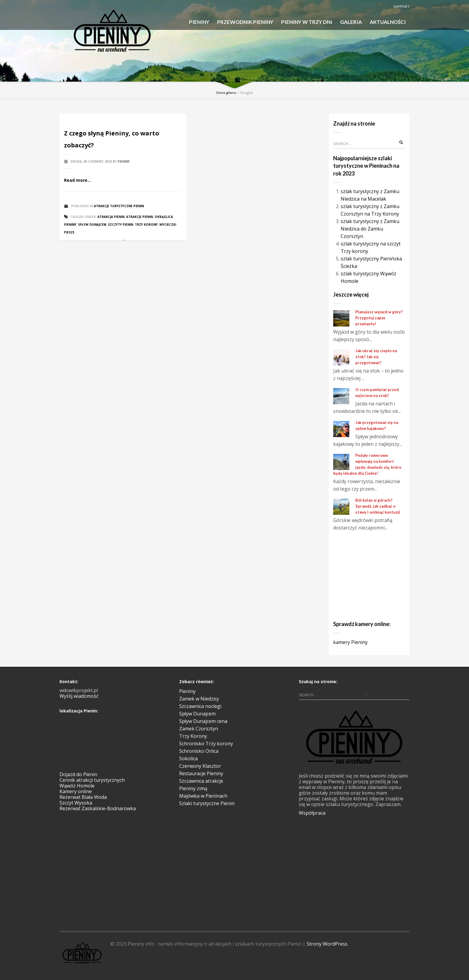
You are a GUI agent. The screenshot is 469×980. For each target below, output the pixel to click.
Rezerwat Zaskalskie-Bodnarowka (98, 808)
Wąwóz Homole (77, 786)
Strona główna (226, 93)
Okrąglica (164, 217)
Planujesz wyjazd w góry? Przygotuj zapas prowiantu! (379, 318)
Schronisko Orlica (199, 751)
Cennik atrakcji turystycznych (92, 780)
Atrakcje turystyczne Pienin (119, 206)
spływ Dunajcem (92, 225)
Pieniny (124, 161)
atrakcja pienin (111, 217)
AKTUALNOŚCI (388, 22)
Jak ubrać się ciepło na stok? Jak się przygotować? (376, 357)
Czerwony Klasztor (200, 766)
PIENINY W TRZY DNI (305, 22)
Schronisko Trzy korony (206, 744)
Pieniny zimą (193, 788)
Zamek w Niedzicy (199, 699)
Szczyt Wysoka (76, 803)
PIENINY (199, 22)
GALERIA (351, 22)
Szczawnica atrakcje (201, 781)
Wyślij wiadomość (79, 696)
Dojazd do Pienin (78, 774)
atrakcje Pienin (140, 217)
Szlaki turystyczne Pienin (207, 803)
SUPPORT (402, 6)
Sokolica (188, 758)
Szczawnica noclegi (200, 706)
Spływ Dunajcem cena (203, 721)
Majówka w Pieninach (203, 796)
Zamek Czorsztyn (199, 729)
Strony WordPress (327, 944)
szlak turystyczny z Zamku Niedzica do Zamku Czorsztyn (370, 229)
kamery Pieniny (350, 642)
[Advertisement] (371, 575)
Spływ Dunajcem (197, 714)
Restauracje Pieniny (201, 773)
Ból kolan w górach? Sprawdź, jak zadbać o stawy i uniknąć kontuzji (378, 506)
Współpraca (312, 813)
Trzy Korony (146, 225)
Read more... (77, 180)
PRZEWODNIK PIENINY (243, 22)
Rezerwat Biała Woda (83, 797)
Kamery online (76, 791)
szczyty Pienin (121, 225)
